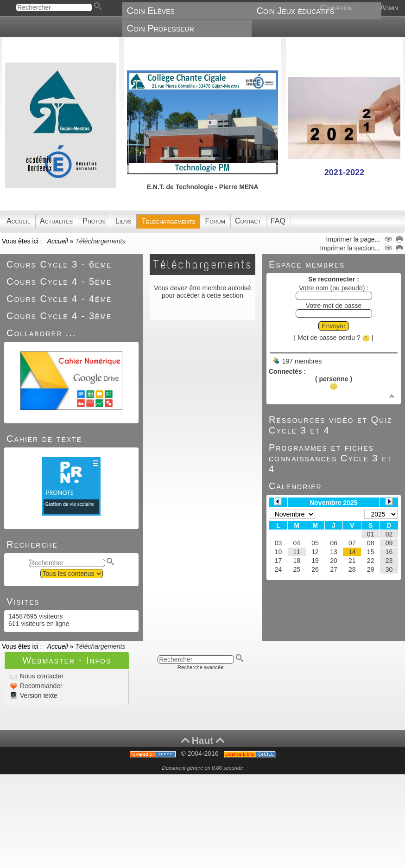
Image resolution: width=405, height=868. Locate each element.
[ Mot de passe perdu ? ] (334, 338)
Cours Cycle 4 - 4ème (59, 299)
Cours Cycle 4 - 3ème (59, 316)
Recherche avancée (201, 667)
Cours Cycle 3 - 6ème (59, 264)
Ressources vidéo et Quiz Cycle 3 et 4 (331, 425)
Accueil (57, 241)
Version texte (38, 696)
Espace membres (307, 264)
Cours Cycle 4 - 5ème (59, 281)
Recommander (40, 686)
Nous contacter (41, 676)
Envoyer (333, 326)
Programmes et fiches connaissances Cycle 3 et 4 (330, 458)
